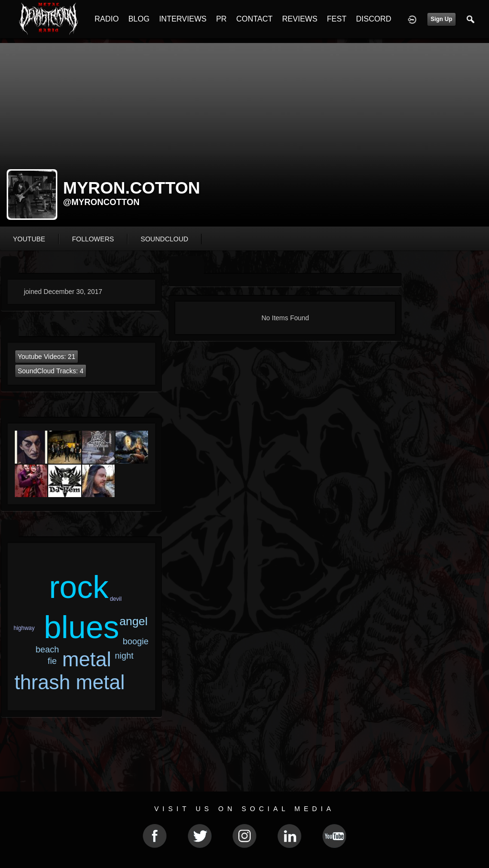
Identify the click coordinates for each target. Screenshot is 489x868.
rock (79, 587)
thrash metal (69, 682)
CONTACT (255, 19)
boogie (136, 641)
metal (87, 659)
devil (116, 599)
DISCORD (373, 19)
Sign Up (441, 19)
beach (48, 650)
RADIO (107, 19)
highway (24, 628)
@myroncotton (101, 202)
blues (82, 627)
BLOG (139, 19)
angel (133, 621)
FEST (337, 19)
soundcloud (165, 239)
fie (52, 661)
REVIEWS (300, 19)
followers (93, 239)
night (124, 656)
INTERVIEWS (183, 19)
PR (221, 19)
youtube (29, 239)
